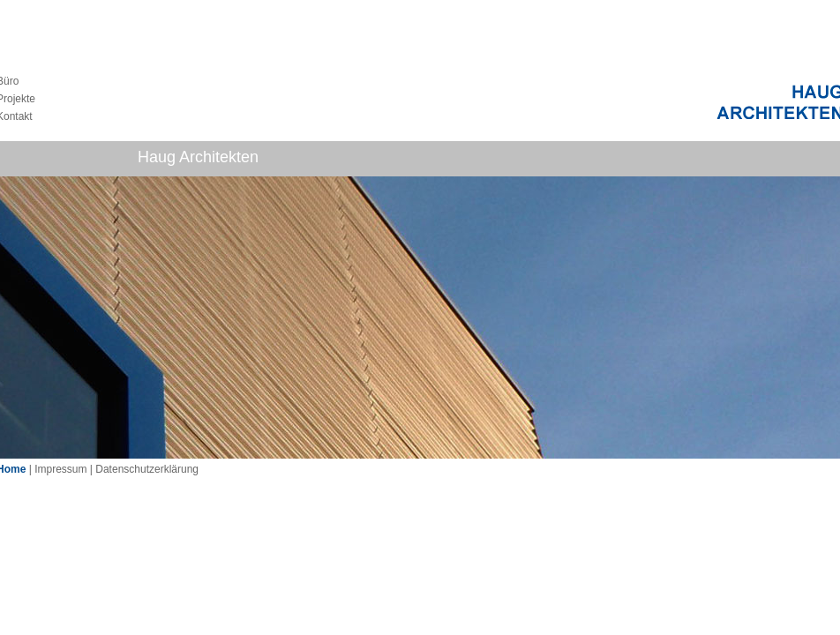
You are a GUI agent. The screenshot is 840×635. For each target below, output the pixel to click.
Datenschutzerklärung (147, 469)
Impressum (60, 469)
